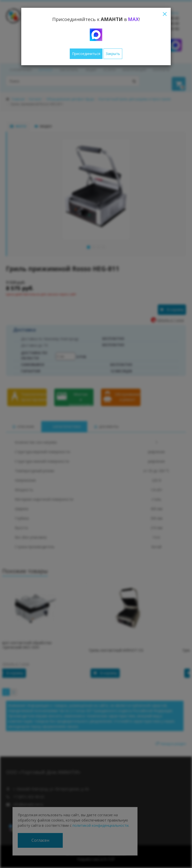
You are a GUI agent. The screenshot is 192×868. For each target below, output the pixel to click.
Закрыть (113, 54)
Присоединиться (86, 54)
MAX (133, 19)
